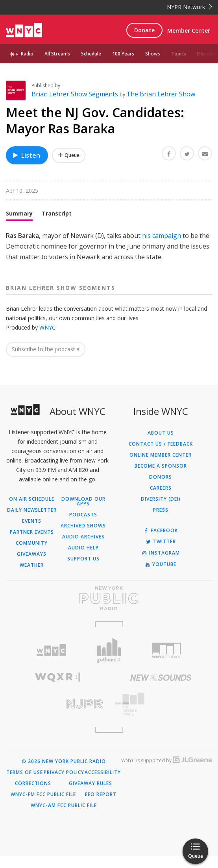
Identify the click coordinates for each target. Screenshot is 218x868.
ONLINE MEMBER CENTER (161, 467)
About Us (161, 445)
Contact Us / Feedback (161, 456)
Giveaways (32, 566)
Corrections (33, 795)
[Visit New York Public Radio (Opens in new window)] (109, 610)
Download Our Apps (83, 513)
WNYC (47, 339)
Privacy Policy (64, 784)
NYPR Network (189, 7)
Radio (27, 54)
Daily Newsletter (32, 522)
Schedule (91, 54)
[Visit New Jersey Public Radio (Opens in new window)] (57, 716)
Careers (161, 500)
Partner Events (32, 544)
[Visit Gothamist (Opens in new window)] (109, 662)
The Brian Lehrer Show (161, 106)
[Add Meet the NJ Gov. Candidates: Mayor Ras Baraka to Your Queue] (69, 167)
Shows (153, 54)
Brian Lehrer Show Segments (76, 106)
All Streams (57, 54)
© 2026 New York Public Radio (64, 773)
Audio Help (83, 560)
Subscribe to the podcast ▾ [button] (46, 361)
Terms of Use (25, 784)
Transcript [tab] (57, 225)
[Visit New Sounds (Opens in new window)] (161, 689)
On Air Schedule (32, 511)
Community (32, 555)
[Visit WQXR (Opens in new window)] (57, 689)
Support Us (83, 571)
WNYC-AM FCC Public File (64, 817)
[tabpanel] (109, 258)
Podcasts (83, 527)
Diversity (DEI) (161, 511)
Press (161, 522)
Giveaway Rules (91, 795)
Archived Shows (83, 538)
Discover (207, 54)
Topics (179, 54)
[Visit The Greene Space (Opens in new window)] (161, 716)
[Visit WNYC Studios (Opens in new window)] (167, 662)
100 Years (123, 54)
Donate (144, 30)
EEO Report (101, 806)
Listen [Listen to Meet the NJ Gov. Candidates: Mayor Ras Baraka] (26, 167)
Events (32, 533)
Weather (32, 577)
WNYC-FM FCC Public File (43, 806)
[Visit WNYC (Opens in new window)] (51, 662)
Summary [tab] (19, 225)
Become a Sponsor (161, 478)
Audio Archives (83, 549)
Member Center (189, 30)
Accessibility (103, 784)
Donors (161, 489)
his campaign (162, 247)
